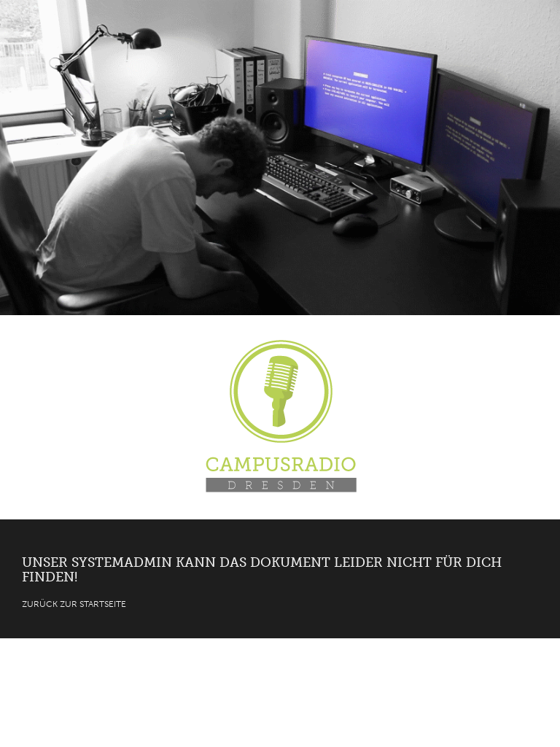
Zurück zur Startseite (74, 604)
